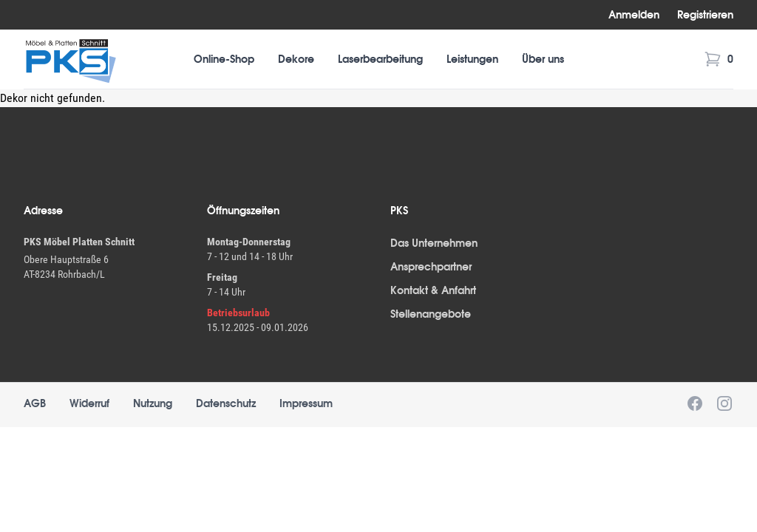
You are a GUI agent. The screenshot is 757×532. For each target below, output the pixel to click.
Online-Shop (224, 59)
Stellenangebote (431, 314)
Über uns (543, 59)
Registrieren (705, 15)
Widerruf (89, 403)
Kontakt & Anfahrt (433, 290)
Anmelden (634, 15)
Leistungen (472, 59)
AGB (35, 403)
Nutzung (153, 403)
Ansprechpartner (431, 267)
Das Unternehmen (434, 243)
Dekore (296, 59)
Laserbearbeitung (380, 59)
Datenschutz (226, 403)
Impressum (306, 403)
